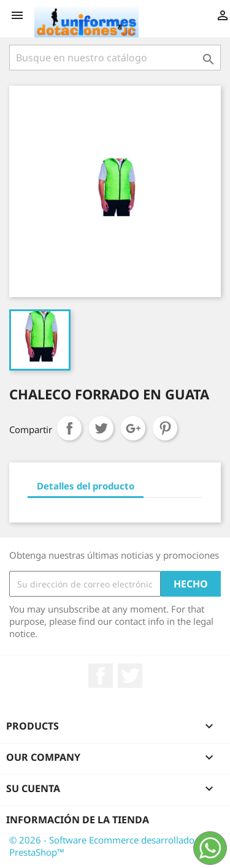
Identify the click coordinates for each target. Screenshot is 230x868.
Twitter (130, 676)
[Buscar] (115, 58)
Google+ (133, 428)
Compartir (69, 428)
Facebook (101, 676)
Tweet (101, 428)
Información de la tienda (78, 820)
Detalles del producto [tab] (86, 486)
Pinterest (165, 428)
